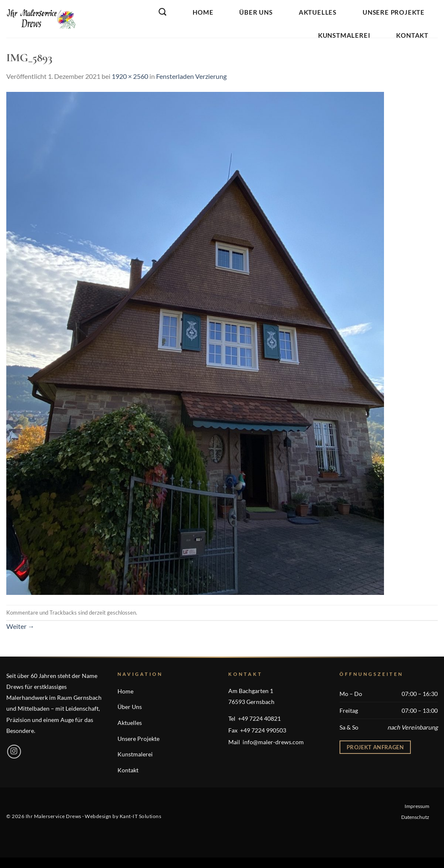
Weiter (20, 626)
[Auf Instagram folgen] (14, 752)
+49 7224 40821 (259, 718)
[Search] (163, 12)
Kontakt (412, 35)
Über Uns (256, 12)
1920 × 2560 (130, 76)
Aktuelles (318, 12)
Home (203, 12)
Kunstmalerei (344, 35)
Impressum (417, 806)
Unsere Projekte (394, 12)
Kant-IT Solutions (141, 816)
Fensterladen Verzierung (191, 76)
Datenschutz (415, 817)
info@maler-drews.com (273, 742)
